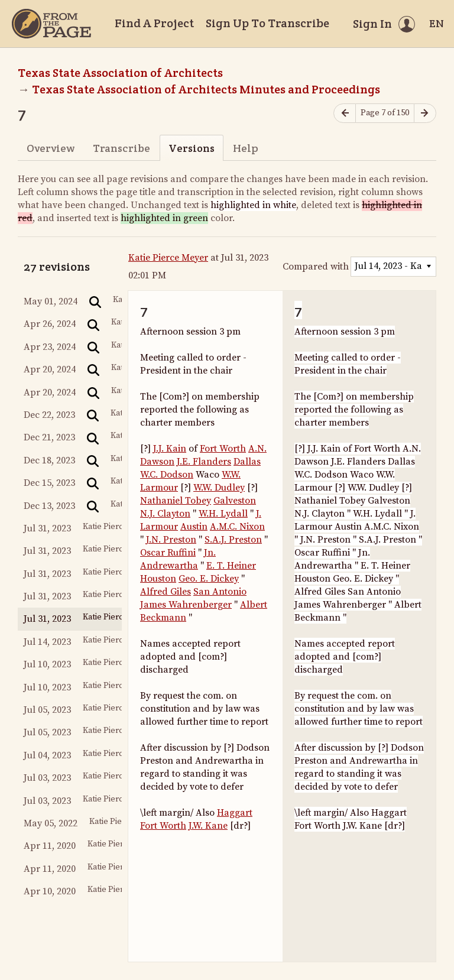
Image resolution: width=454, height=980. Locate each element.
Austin (194, 527)
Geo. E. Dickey (209, 579)
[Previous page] (345, 113)
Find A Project (154, 23)
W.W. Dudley (219, 488)
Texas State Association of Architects (120, 73)
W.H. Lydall (223, 514)
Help (246, 148)
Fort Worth (223, 449)
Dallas (247, 462)
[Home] (51, 24)
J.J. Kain (170, 449)
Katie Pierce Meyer (168, 258)
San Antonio (220, 592)
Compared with (316, 267)
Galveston (235, 501)
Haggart (235, 813)
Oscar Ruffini (168, 553)
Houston (158, 579)
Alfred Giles (166, 592)
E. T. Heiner (231, 566)
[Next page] (425, 113)
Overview (51, 148)
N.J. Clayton (165, 514)
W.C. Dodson (167, 475)
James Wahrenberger (186, 605)
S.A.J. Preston (233, 540)
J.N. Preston (171, 540)
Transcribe (121, 148)
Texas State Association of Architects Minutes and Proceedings (206, 89)
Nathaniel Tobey (176, 501)
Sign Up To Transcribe (267, 23)
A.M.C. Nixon (237, 527)
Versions (192, 148)
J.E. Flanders (204, 462)
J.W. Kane (208, 826)
